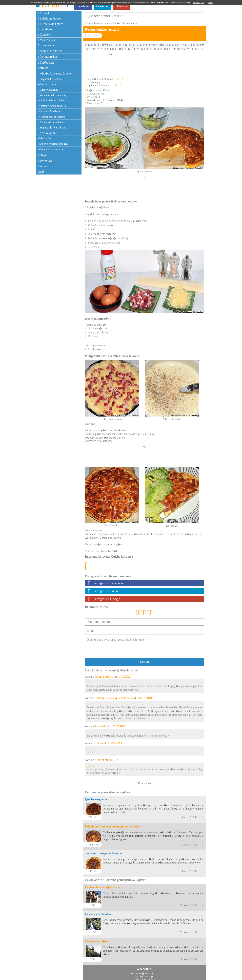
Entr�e (43, 155)
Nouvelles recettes (50, 51)
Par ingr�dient (48, 57)
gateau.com (150, 971)
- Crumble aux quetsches (51, 149)
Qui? (137, 978)
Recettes (149, 975)
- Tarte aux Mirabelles (50, 111)
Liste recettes (47, 45)
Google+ (44, 35)
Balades (139, 975)
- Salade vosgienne (48, 90)
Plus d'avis (145, 782)
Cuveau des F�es (96, 940)
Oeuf (41, 172)
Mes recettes (46, 40)
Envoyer (145, 660)
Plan (153, 978)
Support (145, 978)
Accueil (43, 13)
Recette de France (51, 24)
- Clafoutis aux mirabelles (52, 106)
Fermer (210, 3)
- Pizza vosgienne (47, 133)
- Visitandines (45, 138)
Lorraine (43, 68)
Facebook (45, 29)
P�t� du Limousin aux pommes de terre (112, 825)
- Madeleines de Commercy (53, 95)
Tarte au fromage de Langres (104, 852)
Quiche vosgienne (96, 798)
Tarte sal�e (45, 161)
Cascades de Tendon (98, 912)
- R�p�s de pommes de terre (54, 74)
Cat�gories (46, 63)
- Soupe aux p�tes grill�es (53, 144)
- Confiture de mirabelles (51, 100)
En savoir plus (198, 3)
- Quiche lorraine (47, 84)
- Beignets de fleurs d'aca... (52, 128)
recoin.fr (146, 967)
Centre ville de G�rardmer (103, 886)
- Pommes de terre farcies (52, 122)
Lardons (43, 166)
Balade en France (49, 18)
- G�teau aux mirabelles (51, 117)
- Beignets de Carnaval (50, 79)
